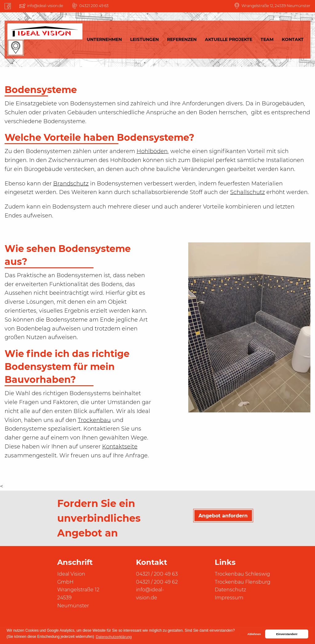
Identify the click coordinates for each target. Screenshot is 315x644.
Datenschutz (230, 590)
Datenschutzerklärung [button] (114, 637)
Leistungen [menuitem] (144, 39)
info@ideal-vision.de (45, 6)
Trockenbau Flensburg (243, 582)
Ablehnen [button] (254, 634)
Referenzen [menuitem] (182, 39)
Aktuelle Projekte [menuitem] (229, 39)
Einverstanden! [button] (287, 634)
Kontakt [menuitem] (293, 39)
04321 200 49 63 (94, 6)
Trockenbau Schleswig (242, 574)
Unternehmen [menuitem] (104, 39)
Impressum (229, 598)
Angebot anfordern (223, 516)
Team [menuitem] (267, 39)
